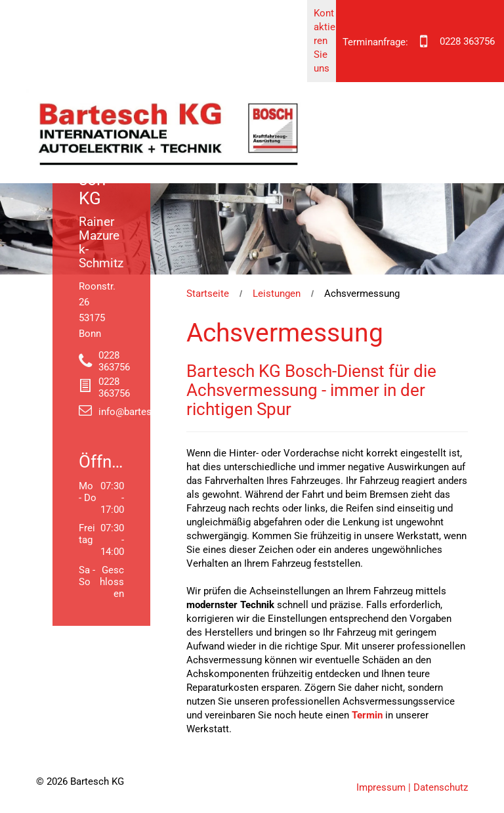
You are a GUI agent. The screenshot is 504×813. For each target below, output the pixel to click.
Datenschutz (441, 787)
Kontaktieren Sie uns (325, 41)
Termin (367, 715)
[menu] (475, 64)
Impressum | (384, 787)
